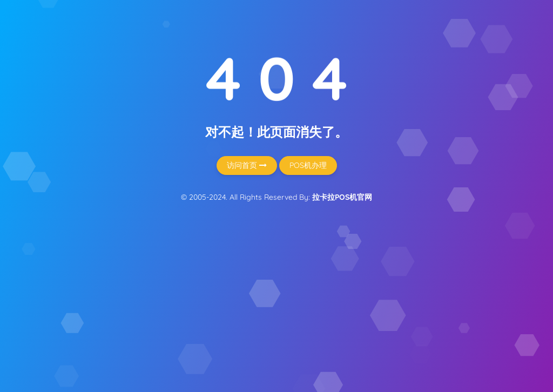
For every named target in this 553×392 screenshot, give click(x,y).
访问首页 (247, 165)
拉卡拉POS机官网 (342, 197)
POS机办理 (308, 165)
